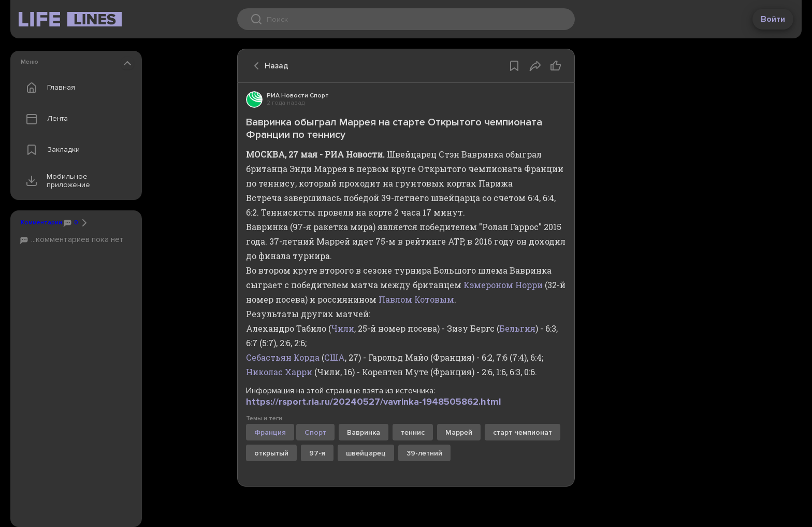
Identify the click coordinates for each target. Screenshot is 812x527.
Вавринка (364, 432)
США (335, 357)
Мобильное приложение (56, 181)
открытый (271, 453)
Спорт (315, 432)
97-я (317, 453)
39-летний (424, 453)
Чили (343, 328)
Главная (48, 88)
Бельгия (517, 328)
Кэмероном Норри (503, 285)
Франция (270, 432)
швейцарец (366, 453)
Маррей (459, 432)
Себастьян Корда (283, 357)
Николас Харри (279, 372)
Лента (45, 119)
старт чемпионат (523, 432)
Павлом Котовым (416, 299)
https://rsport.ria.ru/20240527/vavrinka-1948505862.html (374, 402)
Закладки (50, 150)
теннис (413, 432)
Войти (773, 19)
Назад (268, 66)
